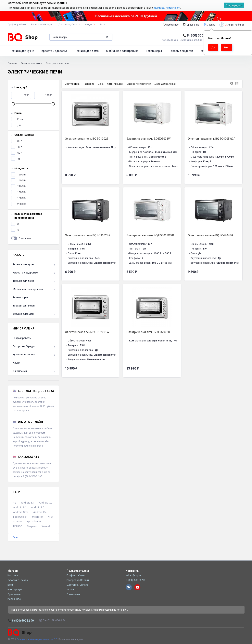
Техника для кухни (22, 51)
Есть (20, 118)
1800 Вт (22, 192)
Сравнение (191, 25)
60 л (19, 152)
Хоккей (46, 526)
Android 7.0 (46, 503)
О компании (20, 371)
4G (15, 503)
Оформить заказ (18, 580)
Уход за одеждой (23, 314)
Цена (101, 84)
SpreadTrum (34, 522)
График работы (17, 25)
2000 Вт (22, 203)
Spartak (18, 522)
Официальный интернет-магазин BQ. (37, 639)
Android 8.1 (20, 507)
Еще (15, 537)
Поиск (107, 37)
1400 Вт (22, 180)
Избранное (171, 25)
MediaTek (38, 517)
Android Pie (40, 512)
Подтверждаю (234, 5)
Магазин (13, 571)
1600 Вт (22, 197)
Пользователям (78, 571)
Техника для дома (87, 51)
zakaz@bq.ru (133, 575)
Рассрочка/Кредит (42, 25)
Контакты (132, 571)
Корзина (13, 575)
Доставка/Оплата (69, 25)
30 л (19, 140)
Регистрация (15, 589)
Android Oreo (21, 512)
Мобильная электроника (122, 51)
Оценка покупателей (139, 84)
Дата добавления (165, 84)
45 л (19, 158)
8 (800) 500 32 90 (199, 35)
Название (88, 84)
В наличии (25, 238)
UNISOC (18, 526)
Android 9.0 (38, 507)
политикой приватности (167, 8)
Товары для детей (181, 51)
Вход (10, 585)
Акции (90, 25)
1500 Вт (22, 174)
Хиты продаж (115, 84)
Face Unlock (20, 517)
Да (19, 124)
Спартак (32, 526)
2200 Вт (22, 186)
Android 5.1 (28, 503)
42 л (19, 146)
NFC (50, 517)
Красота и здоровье (55, 51)
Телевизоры (154, 51)
